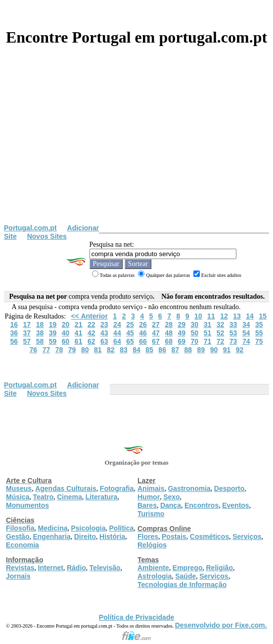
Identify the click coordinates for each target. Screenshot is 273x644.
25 (130, 324)
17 (27, 324)
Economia (23, 545)
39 (53, 333)
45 (130, 333)
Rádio (76, 568)
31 (208, 324)
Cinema (69, 497)
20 (66, 324)
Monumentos (27, 505)
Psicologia (88, 528)
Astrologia (155, 576)
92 (240, 350)
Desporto (229, 488)
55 (259, 333)
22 (91, 324)
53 (233, 333)
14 (250, 316)
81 (98, 350)
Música (18, 497)
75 (259, 341)
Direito (85, 537)
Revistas (20, 568)
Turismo (151, 514)
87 (175, 350)
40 (66, 333)
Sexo (171, 497)
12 (224, 316)
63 (104, 341)
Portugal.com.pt (30, 228)
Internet (51, 568)
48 (169, 333)
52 (221, 333)
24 (117, 324)
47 (156, 333)
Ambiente (153, 568)
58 (40, 341)
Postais (174, 537)
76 (34, 350)
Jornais (18, 576)
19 (53, 324)
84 (136, 350)
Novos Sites (47, 236)
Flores (148, 537)
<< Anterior (90, 316)
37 (27, 333)
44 (117, 333)
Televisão (105, 568)
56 (14, 341)
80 (85, 350)
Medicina (53, 528)
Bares (147, 505)
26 (143, 324)
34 (246, 324)
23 (104, 324)
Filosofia (20, 528)
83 (124, 350)
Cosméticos (209, 537)
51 (208, 333)
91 (227, 350)
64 (117, 341)
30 (195, 324)
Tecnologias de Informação (182, 585)
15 (263, 316)
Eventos (235, 505)
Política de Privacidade (137, 617)
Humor (149, 497)
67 (156, 341)
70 (195, 341)
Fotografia (117, 488)
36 (14, 333)
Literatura (102, 497)
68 (169, 341)
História (112, 537)
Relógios (152, 545)
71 (208, 341)
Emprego (188, 568)
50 (195, 333)
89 (201, 350)
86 (162, 350)
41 (79, 333)
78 (59, 350)
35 (259, 324)
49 (182, 333)
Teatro (43, 497)
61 (79, 341)
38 (40, 333)
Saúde (185, 576)
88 (188, 350)
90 (214, 350)
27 (156, 324)
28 (169, 324)
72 (221, 341)
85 (149, 350)
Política (122, 528)
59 (53, 341)
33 (233, 324)
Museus (19, 488)
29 (182, 324)
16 (14, 324)
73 (233, 341)
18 (40, 324)
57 (27, 341)
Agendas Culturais (66, 488)
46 (143, 333)
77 (46, 350)
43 (104, 333)
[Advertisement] (136, 150)
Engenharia (51, 537)
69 (182, 341)
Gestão (18, 537)
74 (246, 341)
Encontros (202, 505)
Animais (151, 488)
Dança (171, 505)
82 (111, 350)
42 (91, 333)
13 (237, 316)
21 (79, 324)
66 (143, 341)
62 (91, 341)
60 (66, 341)
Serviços (247, 537)
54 (246, 333)
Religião (219, 568)
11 (211, 316)
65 (130, 341)
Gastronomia (189, 488)
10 (198, 316)
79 (72, 350)
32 (221, 324)
